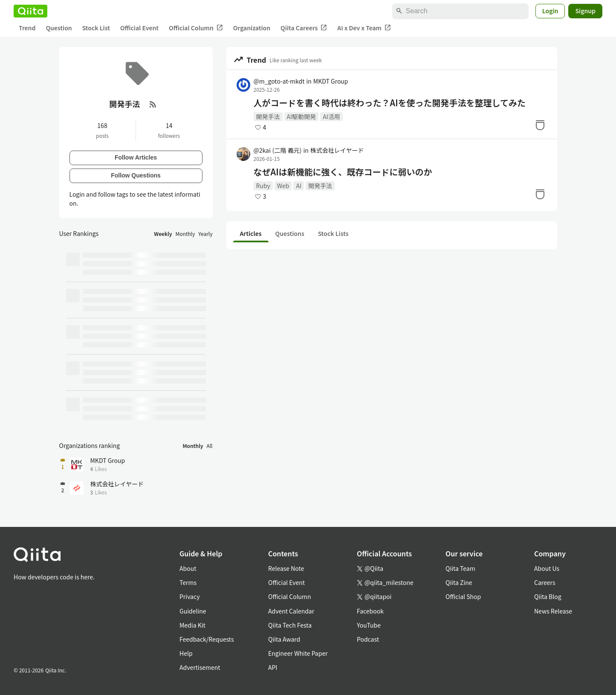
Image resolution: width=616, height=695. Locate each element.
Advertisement (200, 667)
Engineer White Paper (298, 653)
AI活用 (331, 116)
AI (299, 186)
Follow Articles (136, 157)
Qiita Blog (548, 596)
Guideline (193, 611)
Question (59, 28)
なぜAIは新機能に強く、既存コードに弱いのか (343, 172)
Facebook (370, 611)
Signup (585, 11)
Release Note (286, 568)
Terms (188, 582)
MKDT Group (331, 81)
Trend (27, 28)
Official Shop (463, 596)
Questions (290, 233)
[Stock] (540, 125)
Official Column (196, 28)
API (273, 667)
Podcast (368, 639)
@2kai (278, 150)
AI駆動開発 (302, 116)
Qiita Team (460, 568)
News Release (553, 611)
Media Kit (192, 625)
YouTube (369, 625)
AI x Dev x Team (364, 28)
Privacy (189, 596)
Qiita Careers (304, 28)
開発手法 (268, 116)
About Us (547, 568)
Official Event (139, 28)
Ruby (263, 186)
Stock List (96, 28)
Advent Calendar (291, 611)
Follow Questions (136, 175)
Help (186, 653)
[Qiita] (30, 11)
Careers (545, 582)
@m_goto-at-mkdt (279, 81)
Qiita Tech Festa (290, 625)
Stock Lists (333, 233)
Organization (252, 28)
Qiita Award (284, 639)
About (188, 568)
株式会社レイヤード (337, 150)
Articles (251, 233)
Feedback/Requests (207, 639)
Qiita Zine (459, 582)
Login (550, 11)
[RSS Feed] (153, 104)
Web (283, 186)
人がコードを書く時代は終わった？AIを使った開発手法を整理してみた (390, 103)
